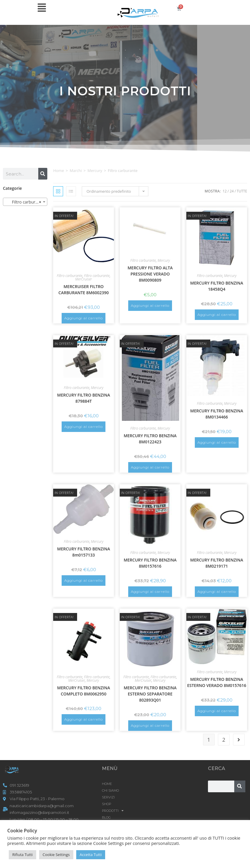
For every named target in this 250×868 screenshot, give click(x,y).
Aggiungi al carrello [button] (84, 318)
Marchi (76, 170)
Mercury (95, 170)
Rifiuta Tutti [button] (22, 855)
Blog (106, 817)
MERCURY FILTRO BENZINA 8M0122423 (150, 439)
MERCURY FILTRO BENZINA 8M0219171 (217, 563)
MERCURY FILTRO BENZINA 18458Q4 (217, 286)
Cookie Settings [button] (56, 855)
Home (59, 170)
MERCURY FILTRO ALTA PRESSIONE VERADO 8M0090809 (150, 274)
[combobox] (25, 202)
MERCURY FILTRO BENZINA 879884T (84, 398)
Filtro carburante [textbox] (25, 202)
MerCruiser (84, 279)
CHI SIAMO (110, 790)
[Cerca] (43, 174)
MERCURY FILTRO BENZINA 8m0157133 (84, 552)
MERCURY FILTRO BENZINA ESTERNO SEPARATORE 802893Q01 (150, 694)
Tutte (242, 191)
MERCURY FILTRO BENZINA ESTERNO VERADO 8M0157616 (217, 682)
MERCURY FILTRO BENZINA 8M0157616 (150, 563)
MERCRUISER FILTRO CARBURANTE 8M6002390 (84, 290)
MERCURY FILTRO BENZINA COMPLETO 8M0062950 (84, 691)
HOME (107, 784)
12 (225, 191)
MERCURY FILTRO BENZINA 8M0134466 (217, 414)
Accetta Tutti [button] (91, 855)
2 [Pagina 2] (224, 740)
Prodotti (113, 811)
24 (232, 191)
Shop (106, 804)
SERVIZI (108, 797)
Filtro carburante (70, 276)
